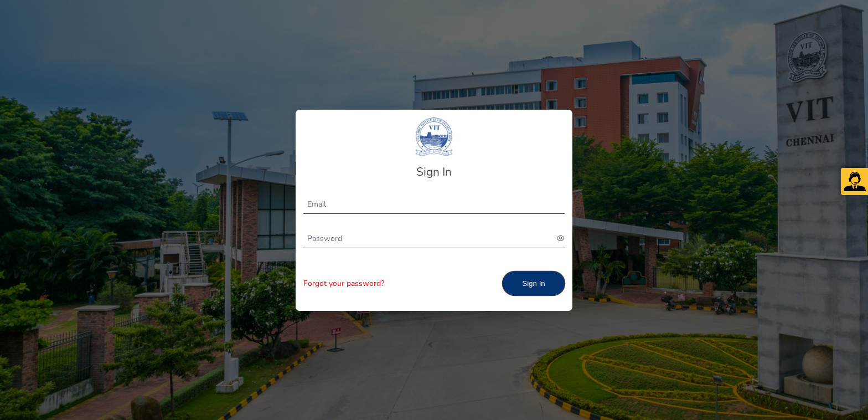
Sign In (534, 283)
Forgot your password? (344, 283)
